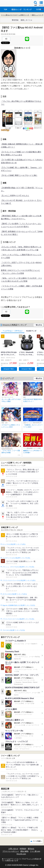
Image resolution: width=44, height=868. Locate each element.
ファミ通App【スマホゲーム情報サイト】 (15, 15)
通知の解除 (24, 851)
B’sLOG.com (21, 854)
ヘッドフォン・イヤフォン (13, 331)
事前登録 (15, 20)
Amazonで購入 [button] (9, 369)
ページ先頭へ (37, 841)
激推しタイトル (26, 20)
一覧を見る (38, 325)
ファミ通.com (35, 851)
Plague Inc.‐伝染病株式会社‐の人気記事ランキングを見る (19, 605)
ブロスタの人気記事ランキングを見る (14, 630)
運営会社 (31, 849)
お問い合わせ (13, 849)
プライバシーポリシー (11, 851)
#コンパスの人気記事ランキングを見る (14, 544)
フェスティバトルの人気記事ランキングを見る (16, 558)
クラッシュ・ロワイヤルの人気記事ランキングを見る (18, 567)
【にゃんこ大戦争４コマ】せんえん (15, 195)
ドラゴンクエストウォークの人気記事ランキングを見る (19, 580)
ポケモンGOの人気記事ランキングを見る (15, 594)
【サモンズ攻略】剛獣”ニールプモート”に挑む (19, 175)
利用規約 (23, 849)
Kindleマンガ (31, 331)
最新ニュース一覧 (38, 15)
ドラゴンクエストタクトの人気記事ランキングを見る (18, 619)
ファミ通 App (9, 4)
